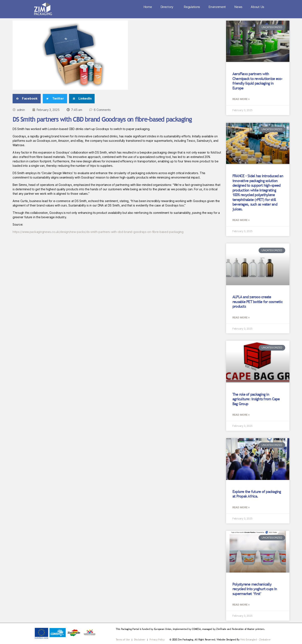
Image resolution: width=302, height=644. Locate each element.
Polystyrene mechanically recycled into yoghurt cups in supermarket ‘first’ (255, 589)
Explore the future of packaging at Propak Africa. (257, 494)
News (238, 7)
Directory (168, 7)
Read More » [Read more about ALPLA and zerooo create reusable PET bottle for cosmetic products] (241, 317)
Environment (217, 7)
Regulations (192, 7)
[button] (27, 99)
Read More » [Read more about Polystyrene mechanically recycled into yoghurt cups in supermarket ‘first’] (241, 605)
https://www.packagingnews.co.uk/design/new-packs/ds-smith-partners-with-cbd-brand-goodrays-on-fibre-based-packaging (98, 232)
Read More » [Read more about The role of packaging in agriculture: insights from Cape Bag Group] (241, 415)
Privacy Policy (157, 640)
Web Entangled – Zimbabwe (255, 640)
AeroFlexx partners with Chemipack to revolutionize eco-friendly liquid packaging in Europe (258, 81)
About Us (258, 7)
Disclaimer (140, 640)
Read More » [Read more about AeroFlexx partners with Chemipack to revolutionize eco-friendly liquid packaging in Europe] (241, 99)
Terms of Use (123, 640)
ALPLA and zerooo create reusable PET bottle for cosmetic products (257, 302)
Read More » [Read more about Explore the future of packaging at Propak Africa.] (241, 507)
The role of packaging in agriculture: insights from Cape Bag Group (256, 399)
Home (148, 7)
